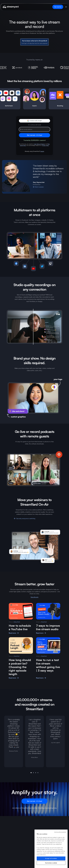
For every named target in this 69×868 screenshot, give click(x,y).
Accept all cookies (51, 858)
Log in (42, 151)
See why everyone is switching (24, 518)
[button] (34, 121)
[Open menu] (66, 7)
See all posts (34, 597)
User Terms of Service (39, 144)
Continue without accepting (60, 832)
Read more (14, 633)
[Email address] (34, 129)
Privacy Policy (45, 145)
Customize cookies (51, 863)
